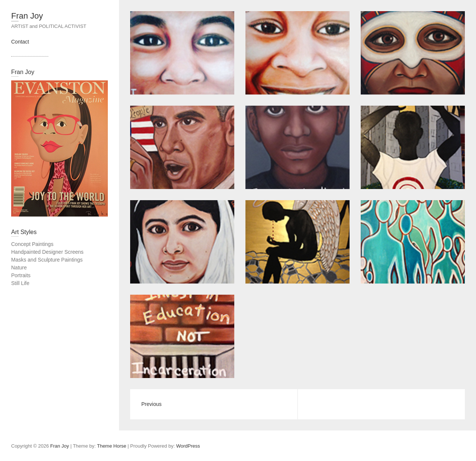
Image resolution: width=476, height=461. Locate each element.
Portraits (21, 275)
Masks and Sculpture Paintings (47, 260)
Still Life (20, 283)
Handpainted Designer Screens (47, 252)
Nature (19, 268)
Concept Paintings (32, 244)
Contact (20, 42)
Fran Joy (27, 16)
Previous (151, 404)
